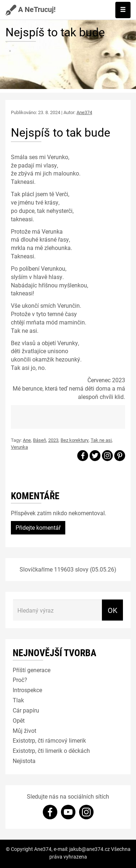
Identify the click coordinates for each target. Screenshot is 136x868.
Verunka (19, 447)
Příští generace (32, 670)
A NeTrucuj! (30, 9)
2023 (53, 440)
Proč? (20, 680)
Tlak (18, 700)
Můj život (24, 730)
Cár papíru (26, 710)
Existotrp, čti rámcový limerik (49, 740)
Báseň (40, 440)
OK (113, 610)
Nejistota (24, 761)
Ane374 (84, 112)
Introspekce (27, 690)
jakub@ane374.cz (90, 849)
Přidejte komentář (38, 527)
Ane (27, 440)
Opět (19, 720)
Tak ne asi (101, 440)
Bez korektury (75, 440)
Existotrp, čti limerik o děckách (51, 750)
